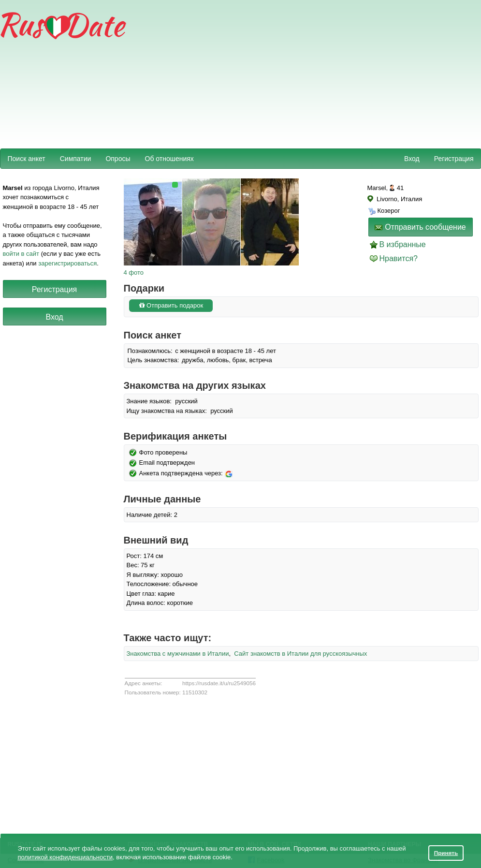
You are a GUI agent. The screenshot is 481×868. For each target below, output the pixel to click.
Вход (412, 159)
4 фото (134, 272)
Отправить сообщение (420, 227)
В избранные (403, 244)
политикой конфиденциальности (65, 857)
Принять (446, 853)
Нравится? (399, 258)
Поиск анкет (27, 159)
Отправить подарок (171, 305)
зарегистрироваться (67, 263)
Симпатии (76, 159)
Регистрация (454, 159)
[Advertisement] (250, 73)
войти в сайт (21, 254)
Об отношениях (169, 159)
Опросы (118, 159)
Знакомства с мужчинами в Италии (178, 654)
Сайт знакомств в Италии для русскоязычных (300, 654)
